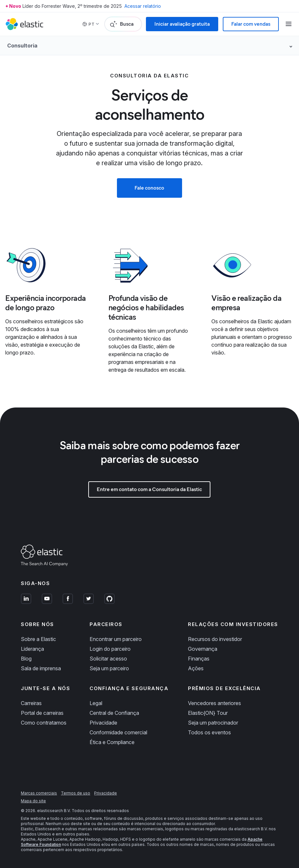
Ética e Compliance (112, 742)
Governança (203, 649)
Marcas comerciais (39, 793)
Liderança (32, 649)
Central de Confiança (114, 713)
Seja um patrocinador (213, 723)
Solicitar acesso (108, 659)
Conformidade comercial (118, 732)
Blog (26, 659)
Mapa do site (33, 801)
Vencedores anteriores (214, 703)
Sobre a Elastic (38, 639)
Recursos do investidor (215, 639)
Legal (96, 703)
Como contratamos (44, 723)
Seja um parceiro (109, 668)
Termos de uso (76, 793)
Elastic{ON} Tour (208, 713)
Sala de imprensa (41, 668)
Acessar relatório (143, 6)
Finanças (199, 659)
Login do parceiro (110, 649)
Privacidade (103, 723)
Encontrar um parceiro (116, 639)
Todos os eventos (209, 732)
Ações (196, 668)
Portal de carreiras (42, 713)
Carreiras (31, 703)
